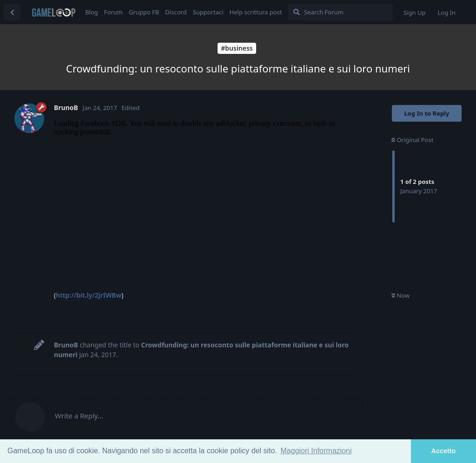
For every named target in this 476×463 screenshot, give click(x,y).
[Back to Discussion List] (12, 12)
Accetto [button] (444, 451)
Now (400, 295)
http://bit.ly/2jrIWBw (89, 295)
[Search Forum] (340, 12)
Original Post (412, 140)
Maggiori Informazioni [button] (316, 451)
